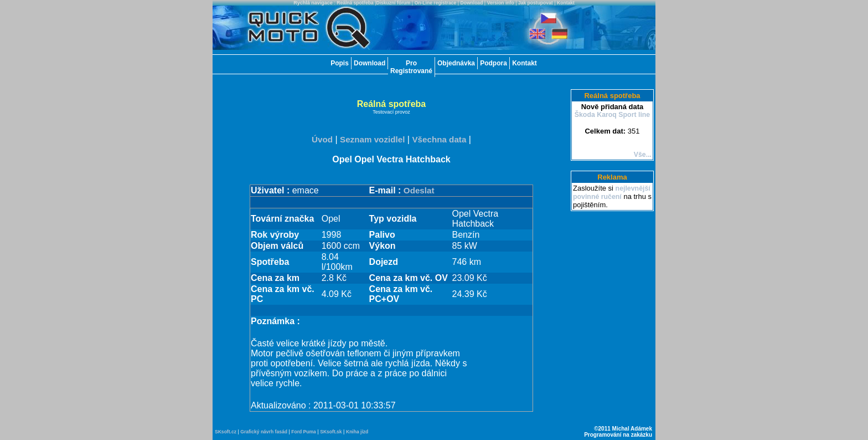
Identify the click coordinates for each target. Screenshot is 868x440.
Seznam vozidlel (372, 139)
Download (472, 3)
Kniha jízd (357, 432)
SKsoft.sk (331, 432)
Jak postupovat (536, 3)
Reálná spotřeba (355, 3)
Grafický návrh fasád (264, 432)
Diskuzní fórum (394, 3)
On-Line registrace (436, 3)
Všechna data (439, 139)
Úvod (322, 139)
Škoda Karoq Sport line (613, 115)
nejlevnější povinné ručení (612, 193)
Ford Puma (304, 432)
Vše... (643, 155)
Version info (501, 3)
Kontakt (566, 3)
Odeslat (419, 190)
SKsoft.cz (226, 432)
